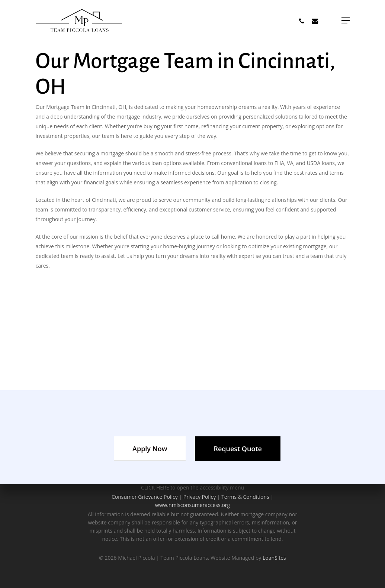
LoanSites (274, 558)
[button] (346, 20)
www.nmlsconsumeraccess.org (192, 505)
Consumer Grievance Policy (145, 497)
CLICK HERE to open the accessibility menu (192, 487)
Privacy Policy (200, 497)
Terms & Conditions (245, 497)
